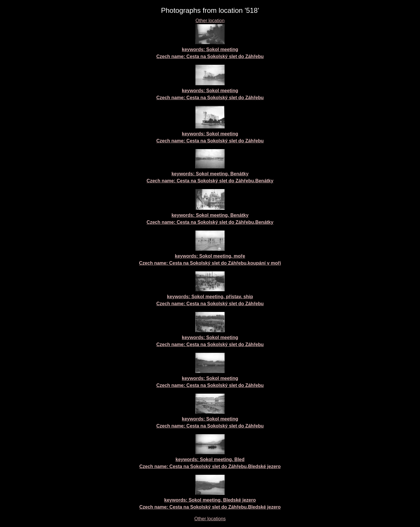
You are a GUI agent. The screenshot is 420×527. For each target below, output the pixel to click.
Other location (210, 21)
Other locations (210, 519)
